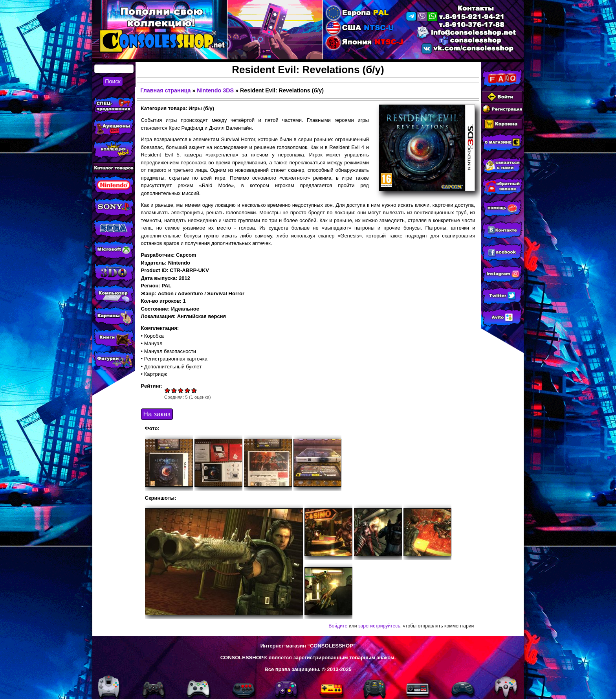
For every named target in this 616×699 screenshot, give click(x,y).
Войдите (338, 626)
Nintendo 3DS (215, 90)
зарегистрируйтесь (379, 626)
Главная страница (165, 90)
